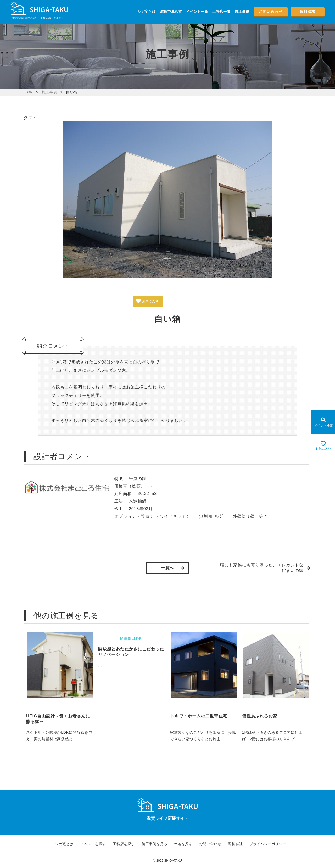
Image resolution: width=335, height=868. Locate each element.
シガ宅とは (147, 12)
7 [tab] (185, 272)
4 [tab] (169, 272)
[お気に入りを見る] (323, 446)
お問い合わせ (271, 12)
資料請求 (308, 12)
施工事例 (242, 12)
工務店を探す (124, 844)
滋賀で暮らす (171, 12)
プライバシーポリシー (268, 844)
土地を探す (183, 844)
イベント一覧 (197, 12)
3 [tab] (164, 272)
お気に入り (152, 301)
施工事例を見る (154, 844)
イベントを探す (93, 844)
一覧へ (167, 568)
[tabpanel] (167, 199)
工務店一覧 (221, 12)
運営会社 (235, 844)
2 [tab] (158, 272)
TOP (29, 92)
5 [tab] (174, 272)
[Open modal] (323, 422)
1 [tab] (153, 272)
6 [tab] (179, 272)
